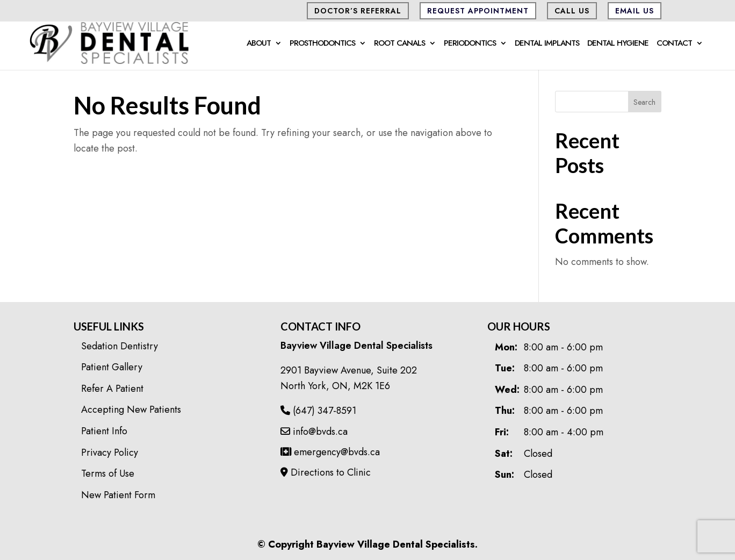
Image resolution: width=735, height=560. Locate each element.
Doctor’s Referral (358, 11)
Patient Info (104, 431)
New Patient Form (118, 495)
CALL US (572, 11)
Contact (674, 44)
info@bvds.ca (314, 432)
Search (644, 102)
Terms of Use (108, 473)
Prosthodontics (322, 44)
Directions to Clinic (326, 472)
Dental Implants (547, 44)
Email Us (635, 11)
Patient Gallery (112, 367)
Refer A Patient (112, 389)
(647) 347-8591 (318, 411)
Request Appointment (478, 11)
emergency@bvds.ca (330, 452)
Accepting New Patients (131, 410)
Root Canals (399, 44)
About (259, 44)
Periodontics (470, 44)
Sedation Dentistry (120, 346)
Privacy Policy (110, 453)
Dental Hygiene (618, 44)
